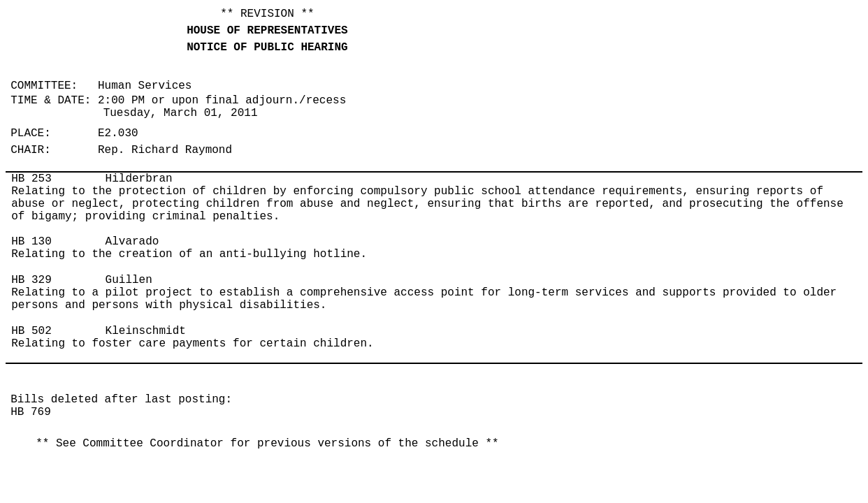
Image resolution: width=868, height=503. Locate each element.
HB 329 (31, 280)
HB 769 (31, 412)
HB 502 (31, 331)
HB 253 (31, 179)
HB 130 (31, 242)
